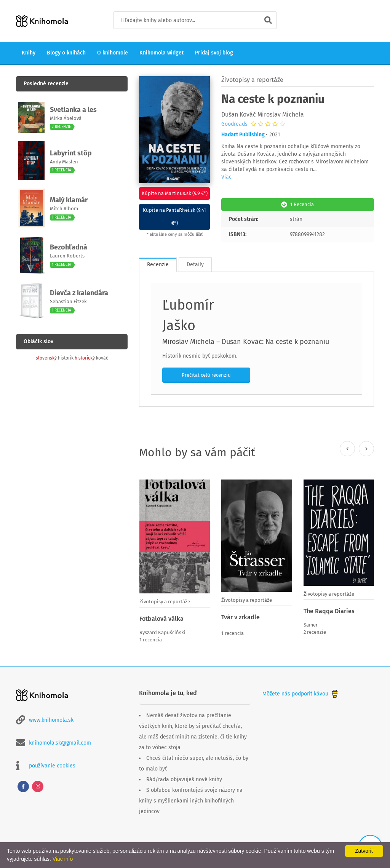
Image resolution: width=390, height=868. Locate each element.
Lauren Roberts (67, 256)
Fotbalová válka (161, 618)
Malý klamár (69, 200)
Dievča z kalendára (79, 293)
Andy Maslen (64, 162)
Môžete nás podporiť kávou (301, 692)
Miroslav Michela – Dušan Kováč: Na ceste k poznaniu (246, 341)
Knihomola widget (161, 53)
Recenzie (158, 264)
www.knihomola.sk (51, 719)
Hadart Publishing (243, 135)
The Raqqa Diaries (329, 610)
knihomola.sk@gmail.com (60, 741)
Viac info (63, 859)
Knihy (29, 53)
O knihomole (113, 53)
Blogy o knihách (66, 53)
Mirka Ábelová (66, 118)
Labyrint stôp (71, 153)
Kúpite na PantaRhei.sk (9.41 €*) (174, 217)
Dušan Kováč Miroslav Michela (263, 114)
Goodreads (234, 124)
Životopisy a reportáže (252, 80)
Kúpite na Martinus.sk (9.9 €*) (175, 193)
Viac (226, 177)
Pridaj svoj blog (214, 53)
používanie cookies (52, 764)
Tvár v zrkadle (241, 616)
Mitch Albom (64, 209)
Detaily (195, 264)
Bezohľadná (69, 247)
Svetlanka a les (73, 110)
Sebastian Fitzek (68, 301)
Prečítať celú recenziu (206, 374)
